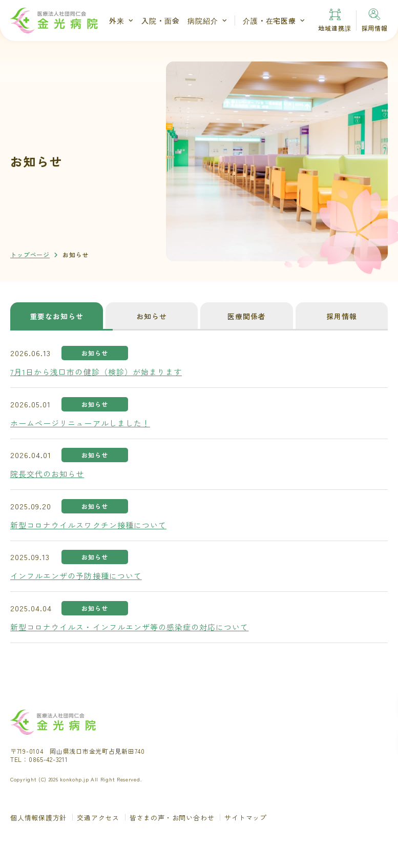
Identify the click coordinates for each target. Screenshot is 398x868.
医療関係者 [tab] (247, 316)
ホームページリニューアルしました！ (80, 423)
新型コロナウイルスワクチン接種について (88, 525)
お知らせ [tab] (152, 316)
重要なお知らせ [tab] (57, 316)
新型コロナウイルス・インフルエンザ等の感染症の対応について (129, 627)
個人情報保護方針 (38, 818)
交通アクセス (98, 818)
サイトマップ (246, 818)
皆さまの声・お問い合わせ (172, 818)
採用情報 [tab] (342, 316)
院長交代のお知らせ (47, 474)
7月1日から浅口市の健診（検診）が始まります (96, 372)
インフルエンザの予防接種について (76, 576)
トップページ (30, 254)
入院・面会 (161, 20)
